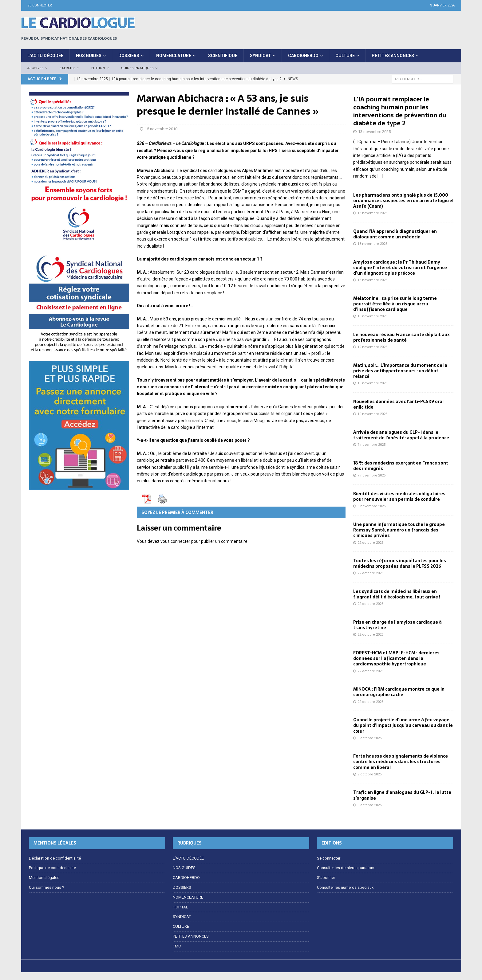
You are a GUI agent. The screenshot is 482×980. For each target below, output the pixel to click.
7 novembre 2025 (371, 445)
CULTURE (345, 56)
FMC (177, 946)
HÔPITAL (180, 907)
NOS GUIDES (184, 868)
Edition (98, 68)
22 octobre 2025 (370, 543)
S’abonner (326, 878)
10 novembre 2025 (372, 383)
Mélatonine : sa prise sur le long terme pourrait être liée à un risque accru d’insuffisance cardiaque (395, 304)
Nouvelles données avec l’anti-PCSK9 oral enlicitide (398, 404)
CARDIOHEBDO (186, 878)
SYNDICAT (261, 56)
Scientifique (223, 56)
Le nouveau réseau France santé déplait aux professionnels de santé (401, 337)
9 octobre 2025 (369, 738)
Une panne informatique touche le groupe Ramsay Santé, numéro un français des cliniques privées (399, 530)
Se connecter (40, 5)
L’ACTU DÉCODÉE (45, 56)
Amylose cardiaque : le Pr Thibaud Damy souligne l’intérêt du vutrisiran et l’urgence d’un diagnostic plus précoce (400, 268)
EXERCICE (67, 68)
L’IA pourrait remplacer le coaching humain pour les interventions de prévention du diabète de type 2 (400, 111)
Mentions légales (44, 878)
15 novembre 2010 (161, 129)
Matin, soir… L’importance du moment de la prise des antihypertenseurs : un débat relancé (400, 371)
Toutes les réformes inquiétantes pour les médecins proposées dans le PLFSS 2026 (400, 563)
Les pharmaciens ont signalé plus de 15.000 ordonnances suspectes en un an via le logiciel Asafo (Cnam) (403, 201)
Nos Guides (89, 56)
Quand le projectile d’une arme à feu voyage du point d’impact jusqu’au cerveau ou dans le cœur (403, 725)
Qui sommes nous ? (47, 887)
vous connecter (175, 541)
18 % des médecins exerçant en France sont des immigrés (401, 466)
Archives (36, 68)
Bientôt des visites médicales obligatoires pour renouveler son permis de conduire (399, 496)
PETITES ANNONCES (393, 56)
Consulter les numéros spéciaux (345, 887)
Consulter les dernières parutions (346, 868)
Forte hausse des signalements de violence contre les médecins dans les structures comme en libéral (401, 762)
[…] (380, 176)
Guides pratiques (137, 68)
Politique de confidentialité (52, 868)
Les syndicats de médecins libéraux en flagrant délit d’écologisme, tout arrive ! (397, 594)
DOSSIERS (129, 56)
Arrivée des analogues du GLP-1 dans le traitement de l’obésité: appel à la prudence (401, 435)
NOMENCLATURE (174, 56)
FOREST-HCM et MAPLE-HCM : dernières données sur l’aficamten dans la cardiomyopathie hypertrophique (396, 658)
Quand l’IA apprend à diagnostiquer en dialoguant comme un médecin (395, 234)
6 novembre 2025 (371, 506)
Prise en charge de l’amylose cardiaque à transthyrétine (397, 625)
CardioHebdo (303, 56)
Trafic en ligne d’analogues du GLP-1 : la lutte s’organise (402, 795)
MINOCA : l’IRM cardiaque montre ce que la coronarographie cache (399, 692)
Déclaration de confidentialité (55, 858)
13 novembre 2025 (374, 132)
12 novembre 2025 (372, 347)
